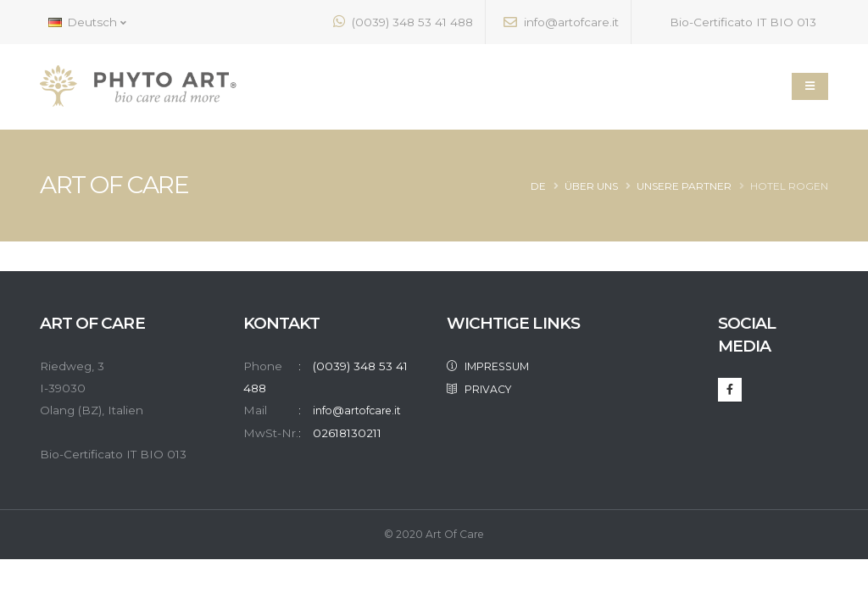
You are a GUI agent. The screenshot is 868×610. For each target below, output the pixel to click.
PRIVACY (484, 388)
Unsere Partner (684, 186)
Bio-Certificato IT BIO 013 (733, 22)
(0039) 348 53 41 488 (403, 22)
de (538, 186)
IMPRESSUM (496, 366)
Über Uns (591, 186)
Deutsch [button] (87, 22)
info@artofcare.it (561, 22)
